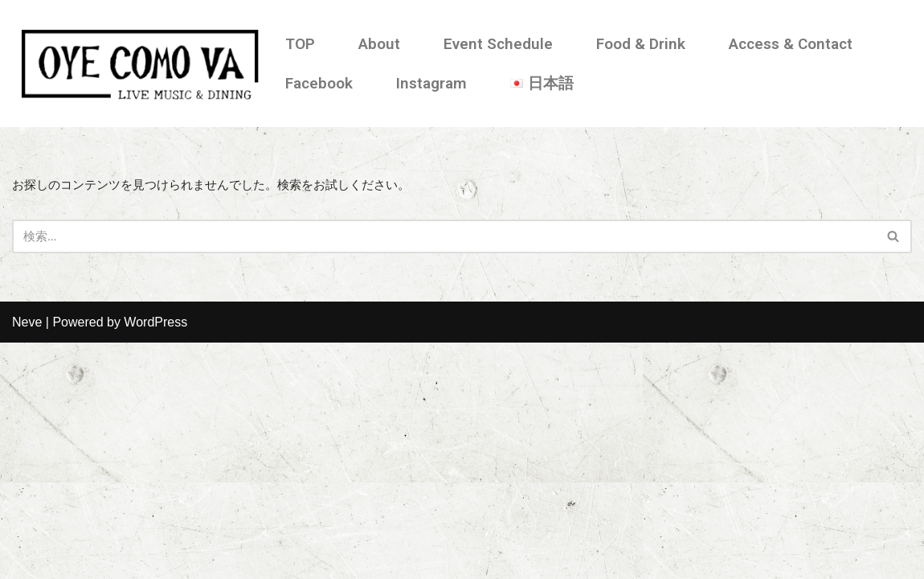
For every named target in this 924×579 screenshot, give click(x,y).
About (379, 44)
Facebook (319, 83)
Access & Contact (791, 44)
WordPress (155, 558)
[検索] (444, 238)
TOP (300, 44)
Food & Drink (641, 44)
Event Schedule (498, 44)
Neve (27, 558)
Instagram (431, 83)
